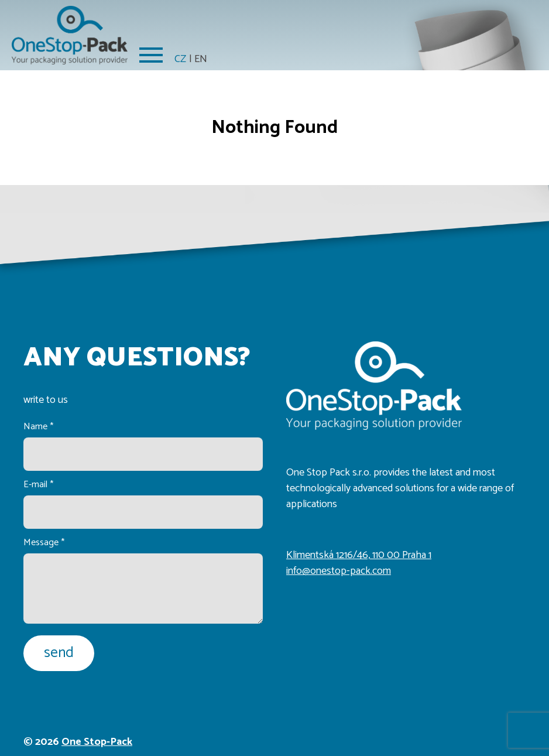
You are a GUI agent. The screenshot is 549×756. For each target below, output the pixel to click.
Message (44, 543)
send (59, 653)
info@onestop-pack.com (339, 571)
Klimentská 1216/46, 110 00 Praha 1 (359, 555)
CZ (180, 59)
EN (201, 59)
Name (38, 427)
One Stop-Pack (97, 742)
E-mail (38, 485)
